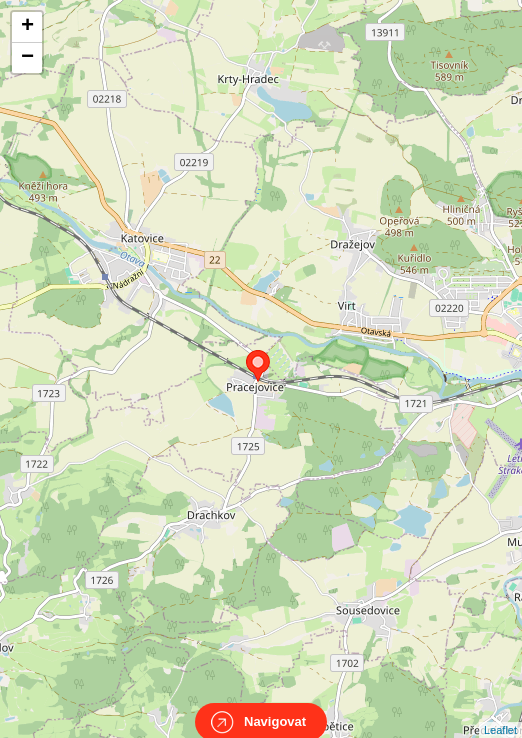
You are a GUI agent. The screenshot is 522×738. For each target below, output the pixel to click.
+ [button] (27, 27)
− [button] (27, 58)
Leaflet (500, 712)
